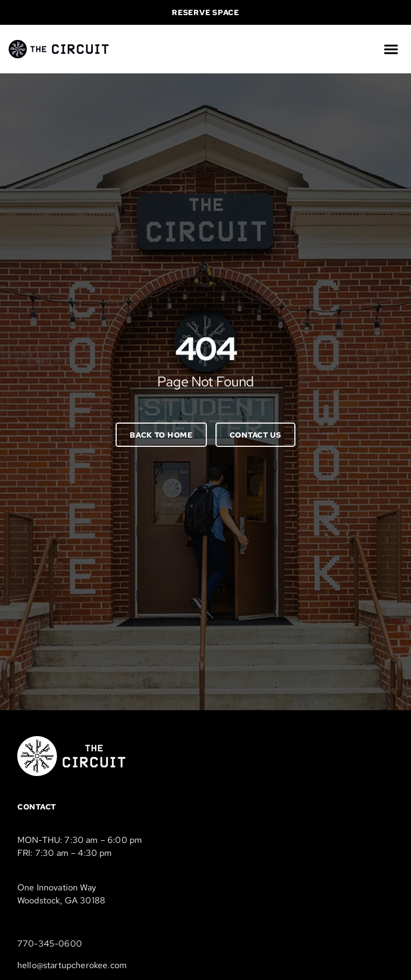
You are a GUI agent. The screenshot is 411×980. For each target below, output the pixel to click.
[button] (391, 49)
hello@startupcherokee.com (72, 965)
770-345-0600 (50, 944)
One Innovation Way (57, 887)
